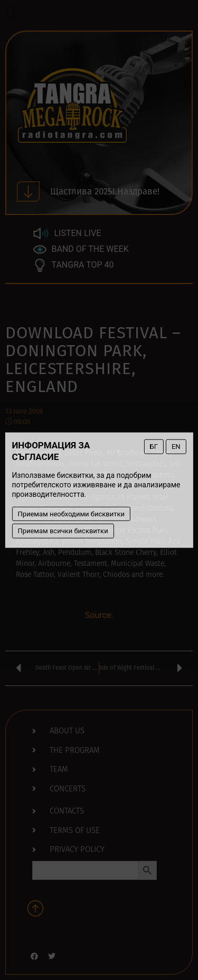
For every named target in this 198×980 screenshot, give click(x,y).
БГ (154, 447)
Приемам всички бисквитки (63, 531)
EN (176, 447)
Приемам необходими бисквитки (71, 513)
